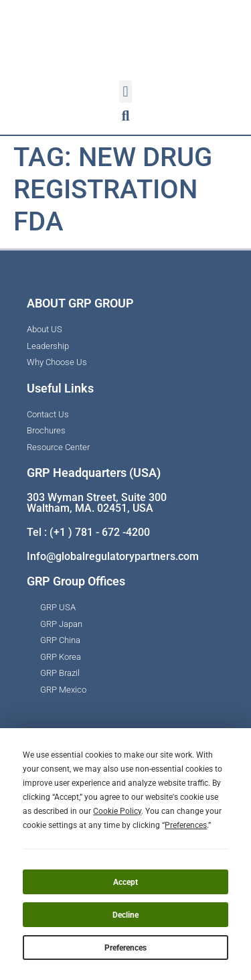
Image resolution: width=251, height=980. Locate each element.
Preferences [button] (186, 825)
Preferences (125, 948)
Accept (125, 882)
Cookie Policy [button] (117, 811)
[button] (125, 91)
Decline (125, 915)
